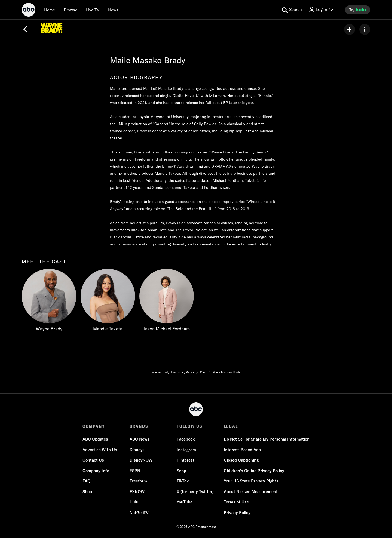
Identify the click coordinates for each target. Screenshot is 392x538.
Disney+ (137, 450)
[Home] (50, 10)
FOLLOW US (190, 426)
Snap (181, 471)
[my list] (350, 29)
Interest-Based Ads (242, 450)
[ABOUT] (365, 29)
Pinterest (186, 460)
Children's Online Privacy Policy (254, 471)
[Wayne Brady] (49, 302)
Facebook (186, 439)
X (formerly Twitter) (195, 492)
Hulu (134, 502)
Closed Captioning (241, 460)
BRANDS (139, 426)
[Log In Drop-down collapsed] (321, 10)
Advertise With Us (100, 450)
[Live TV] (93, 10)
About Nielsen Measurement (251, 492)
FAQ (86, 481)
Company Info (96, 471)
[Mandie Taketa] (108, 302)
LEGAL (231, 426)
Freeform (138, 481)
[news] (113, 10)
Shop (87, 492)
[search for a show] (292, 10)
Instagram (186, 450)
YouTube (185, 502)
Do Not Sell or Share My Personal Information (267, 439)
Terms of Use (236, 502)
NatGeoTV (139, 513)
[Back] (25, 29)
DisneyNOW (141, 460)
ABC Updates (95, 439)
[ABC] (29, 11)
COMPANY (94, 426)
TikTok (183, 481)
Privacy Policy (237, 513)
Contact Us (93, 460)
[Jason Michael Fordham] (167, 302)
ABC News (140, 439)
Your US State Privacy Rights (251, 481)
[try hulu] (358, 10)
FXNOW (137, 492)
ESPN (135, 471)
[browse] (71, 10)
